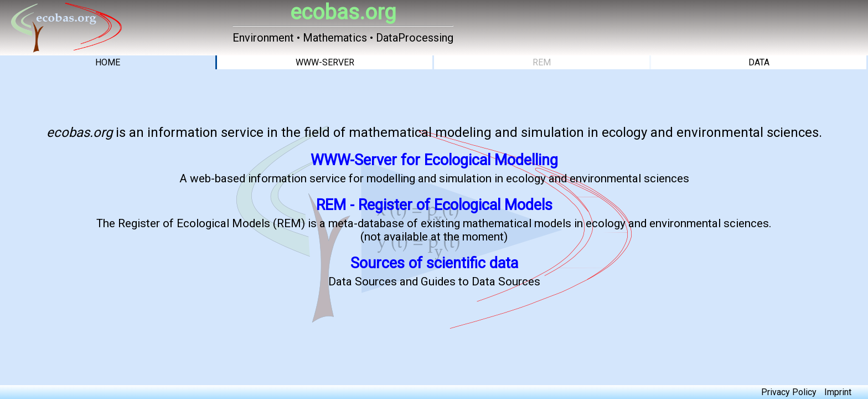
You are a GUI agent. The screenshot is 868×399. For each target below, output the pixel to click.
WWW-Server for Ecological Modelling (434, 160)
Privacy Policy (789, 392)
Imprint (838, 392)
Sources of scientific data (434, 263)
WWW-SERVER (325, 62)
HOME (108, 62)
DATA (759, 62)
